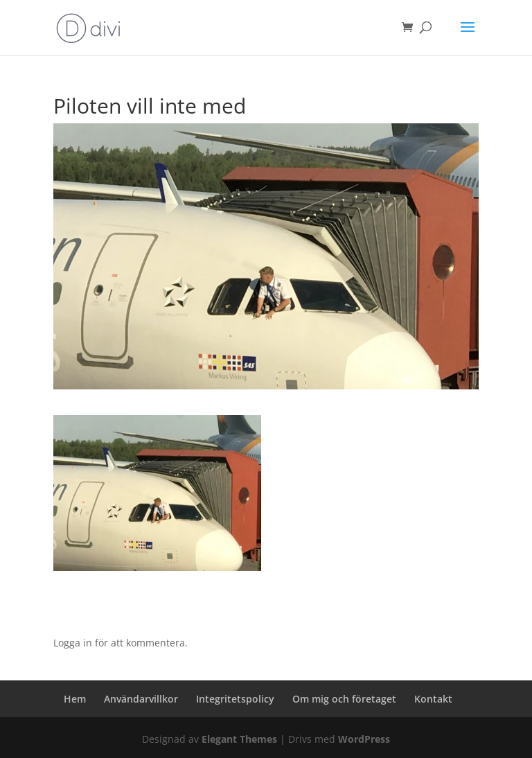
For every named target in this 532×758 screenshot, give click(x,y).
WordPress (364, 739)
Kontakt (433, 699)
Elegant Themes (239, 739)
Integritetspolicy (235, 699)
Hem (75, 699)
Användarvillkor (141, 699)
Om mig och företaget (344, 699)
